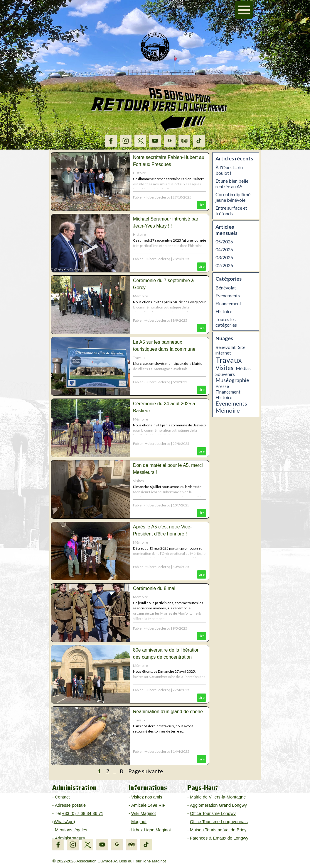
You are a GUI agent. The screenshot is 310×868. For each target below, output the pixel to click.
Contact (62, 797)
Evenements (228, 295)
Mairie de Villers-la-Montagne (218, 797)
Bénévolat (226, 288)
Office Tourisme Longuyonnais (219, 822)
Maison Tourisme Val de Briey (218, 830)
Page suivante (146, 771)
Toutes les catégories (226, 322)
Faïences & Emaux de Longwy (219, 838)
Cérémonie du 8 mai (154, 588)
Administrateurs (70, 838)
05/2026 (224, 241)
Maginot (139, 822)
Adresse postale (70, 805)
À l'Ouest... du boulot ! (229, 170)
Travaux (139, 358)
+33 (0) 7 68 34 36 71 (83, 813)
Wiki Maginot (144, 813)
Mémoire (140, 296)
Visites (138, 481)
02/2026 (224, 265)
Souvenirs (225, 374)
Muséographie (232, 380)
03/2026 (224, 257)
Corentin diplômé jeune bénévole (233, 197)
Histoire (139, 173)
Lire (202, 205)
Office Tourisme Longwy (213, 813)
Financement (228, 303)
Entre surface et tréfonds (231, 211)
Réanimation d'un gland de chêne (168, 712)
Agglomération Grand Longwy (218, 805)
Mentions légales (71, 830)
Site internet (230, 350)
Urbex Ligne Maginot (151, 830)
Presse (222, 386)
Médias (243, 368)
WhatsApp (64, 822)
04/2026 (224, 249)
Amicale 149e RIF (148, 805)
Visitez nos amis (147, 797)
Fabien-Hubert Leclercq (152, 197)
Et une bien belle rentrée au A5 (232, 184)
